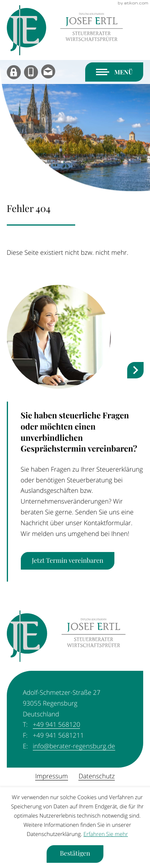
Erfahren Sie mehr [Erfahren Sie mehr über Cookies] (106, 834)
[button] (31, 72)
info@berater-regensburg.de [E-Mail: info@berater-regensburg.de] (74, 746)
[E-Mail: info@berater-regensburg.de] (48, 72)
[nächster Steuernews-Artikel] (135, 370)
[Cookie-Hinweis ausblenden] (75, 854)
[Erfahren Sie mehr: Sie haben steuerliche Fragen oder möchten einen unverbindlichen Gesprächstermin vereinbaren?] (68, 561)
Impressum (52, 776)
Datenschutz (96, 776)
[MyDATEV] (14, 72)
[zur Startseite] (65, 30)
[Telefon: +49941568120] (56, 725)
